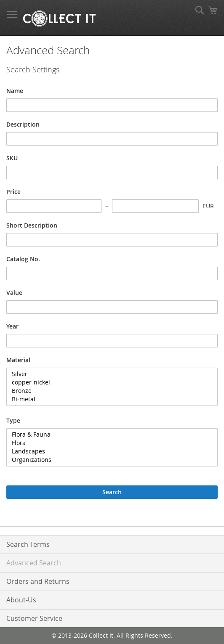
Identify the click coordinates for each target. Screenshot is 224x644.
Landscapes (109, 451)
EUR (208, 206)
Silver (109, 374)
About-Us (21, 600)
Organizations (109, 460)
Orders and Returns (38, 581)
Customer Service (34, 618)
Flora (109, 443)
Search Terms (28, 544)
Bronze (109, 391)
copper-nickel (109, 382)
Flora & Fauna (109, 435)
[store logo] (59, 18)
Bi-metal (109, 399)
